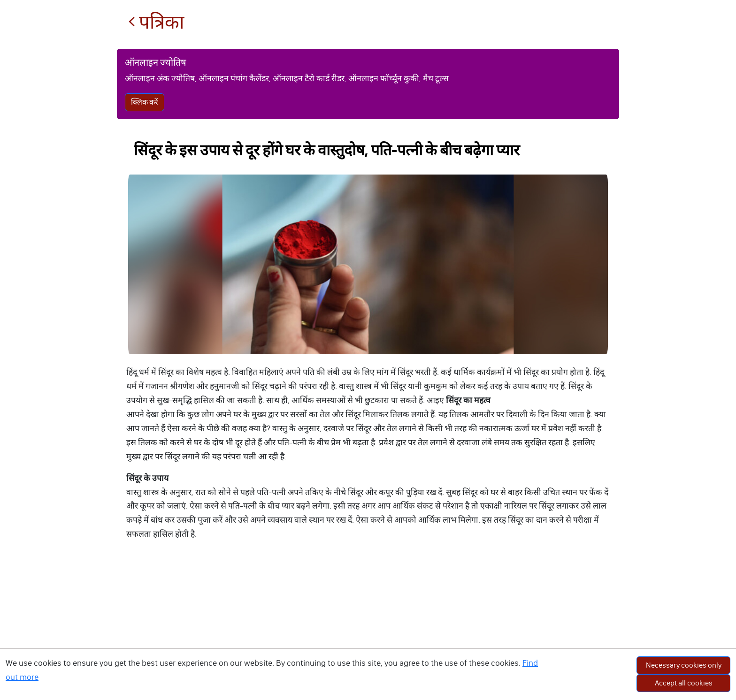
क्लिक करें (145, 102)
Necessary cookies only (684, 665)
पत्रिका (156, 22)
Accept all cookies (684, 683)
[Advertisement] (368, 630)
